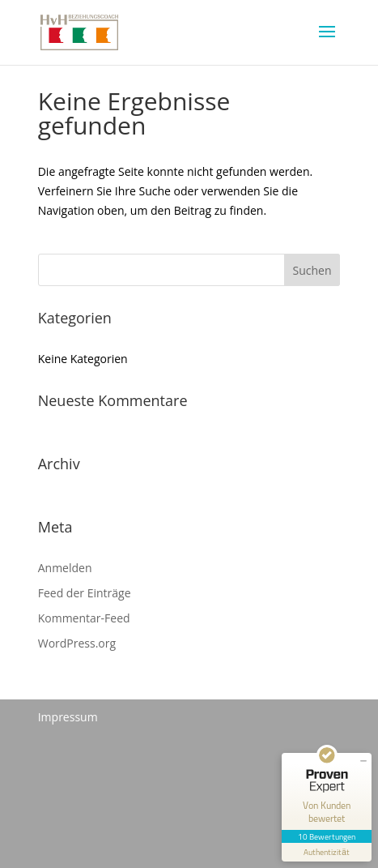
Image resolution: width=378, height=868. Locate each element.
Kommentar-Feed (84, 618)
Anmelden (65, 568)
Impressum (68, 717)
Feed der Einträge (85, 593)
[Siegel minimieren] (363, 761)
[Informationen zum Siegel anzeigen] (327, 852)
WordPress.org (77, 643)
